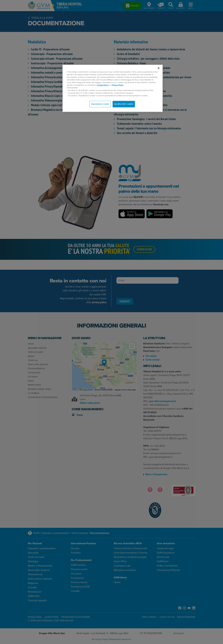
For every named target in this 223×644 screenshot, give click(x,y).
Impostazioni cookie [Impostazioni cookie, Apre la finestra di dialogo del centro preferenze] (100, 104)
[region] (113, 88)
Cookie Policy (103, 85)
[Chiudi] (159, 68)
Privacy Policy (118, 85)
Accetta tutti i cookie (124, 104)
